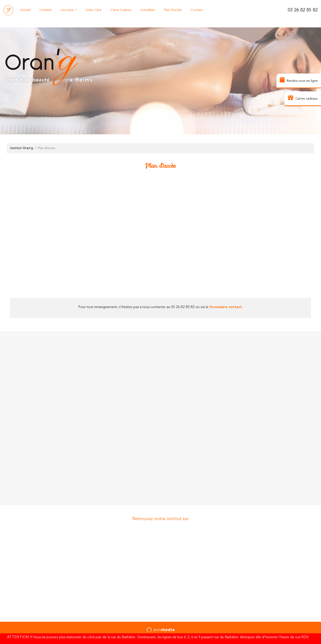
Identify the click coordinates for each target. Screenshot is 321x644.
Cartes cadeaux (303, 98)
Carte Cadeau (121, 10)
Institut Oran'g (22, 148)
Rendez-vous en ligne (299, 80)
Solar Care (94, 10)
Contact (197, 10)
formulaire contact (226, 307)
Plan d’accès (173, 10)
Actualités (148, 10)
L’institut (45, 10)
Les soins (67, 10)
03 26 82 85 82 (303, 10)
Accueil (25, 10)
